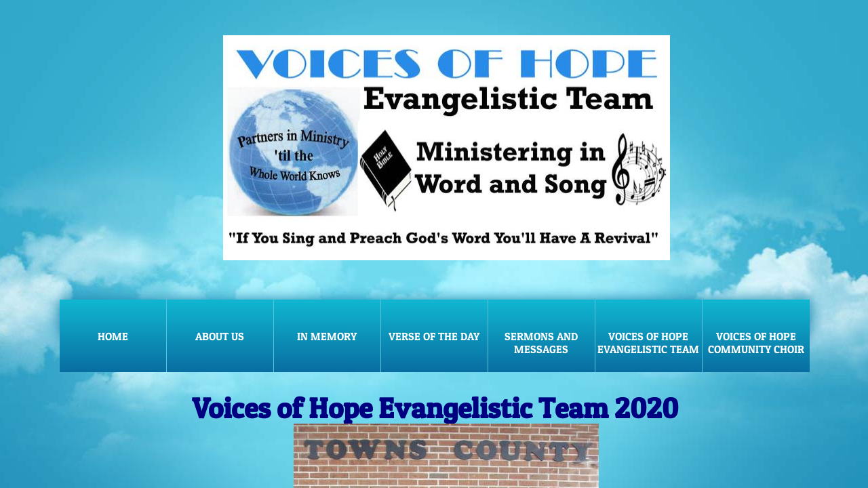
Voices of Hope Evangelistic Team (648, 343)
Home (113, 336)
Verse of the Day (434, 336)
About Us (220, 336)
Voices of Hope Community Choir (756, 343)
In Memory (327, 336)
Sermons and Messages (541, 343)
